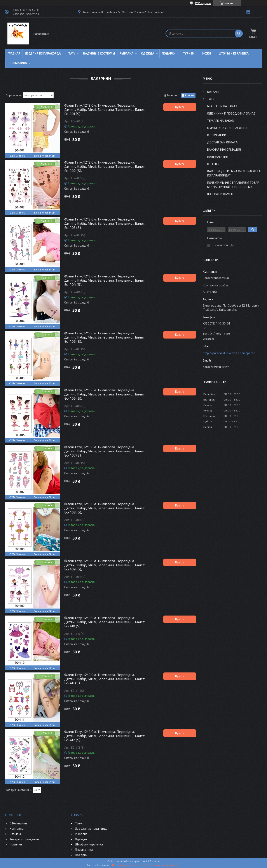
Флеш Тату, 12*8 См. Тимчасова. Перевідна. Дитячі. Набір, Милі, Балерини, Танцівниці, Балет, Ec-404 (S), (105, 280)
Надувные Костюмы (99, 53)
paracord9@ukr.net (216, 367)
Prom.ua (155, 861)
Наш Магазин (218, 157)
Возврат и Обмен (220, 194)
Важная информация (224, 149)
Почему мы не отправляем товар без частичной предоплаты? (233, 185)
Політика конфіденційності (163, 865)
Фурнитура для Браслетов (228, 128)
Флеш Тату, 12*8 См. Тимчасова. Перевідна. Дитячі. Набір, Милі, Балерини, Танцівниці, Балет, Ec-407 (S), (105, 451)
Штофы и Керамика (234, 53)
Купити (180, 107)
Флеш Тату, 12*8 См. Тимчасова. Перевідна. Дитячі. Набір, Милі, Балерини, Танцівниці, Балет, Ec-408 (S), (105, 508)
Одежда (148, 53)
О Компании (217, 135)
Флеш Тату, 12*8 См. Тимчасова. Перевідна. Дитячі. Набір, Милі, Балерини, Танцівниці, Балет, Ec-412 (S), (105, 736)
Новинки (16, 844)
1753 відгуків (203, 3)
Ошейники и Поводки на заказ (231, 113)
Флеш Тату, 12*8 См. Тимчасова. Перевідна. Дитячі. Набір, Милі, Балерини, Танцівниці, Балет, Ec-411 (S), (105, 679)
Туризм (189, 53)
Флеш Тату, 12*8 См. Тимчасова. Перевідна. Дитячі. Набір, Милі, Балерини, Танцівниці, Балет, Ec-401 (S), (105, 109)
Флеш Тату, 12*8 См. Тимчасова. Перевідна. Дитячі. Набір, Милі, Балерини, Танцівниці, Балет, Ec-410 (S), (105, 622)
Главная (14, 53)
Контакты (17, 828)
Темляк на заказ (220, 121)
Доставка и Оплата (222, 142)
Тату (72, 53)
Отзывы (213, 164)
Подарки (169, 53)
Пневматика (17, 63)
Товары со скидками (24, 839)
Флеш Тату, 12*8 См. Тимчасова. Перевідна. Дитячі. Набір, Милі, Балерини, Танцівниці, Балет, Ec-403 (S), (105, 223)
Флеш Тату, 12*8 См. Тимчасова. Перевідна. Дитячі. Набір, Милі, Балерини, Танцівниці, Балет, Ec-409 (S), (105, 565)
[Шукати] (239, 34)
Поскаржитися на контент (128, 865)
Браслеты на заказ (222, 106)
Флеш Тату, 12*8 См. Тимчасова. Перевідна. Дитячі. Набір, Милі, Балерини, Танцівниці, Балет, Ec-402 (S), (105, 166)
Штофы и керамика (89, 844)
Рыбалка (127, 53)
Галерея (172, 95)
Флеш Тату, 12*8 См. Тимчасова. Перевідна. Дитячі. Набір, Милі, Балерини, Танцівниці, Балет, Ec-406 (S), (105, 394)
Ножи (207, 53)
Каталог (214, 92)
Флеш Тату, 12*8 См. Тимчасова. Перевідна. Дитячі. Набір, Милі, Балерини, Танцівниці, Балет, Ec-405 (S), (105, 337)
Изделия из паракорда (43, 53)
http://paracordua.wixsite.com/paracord (230, 353)
